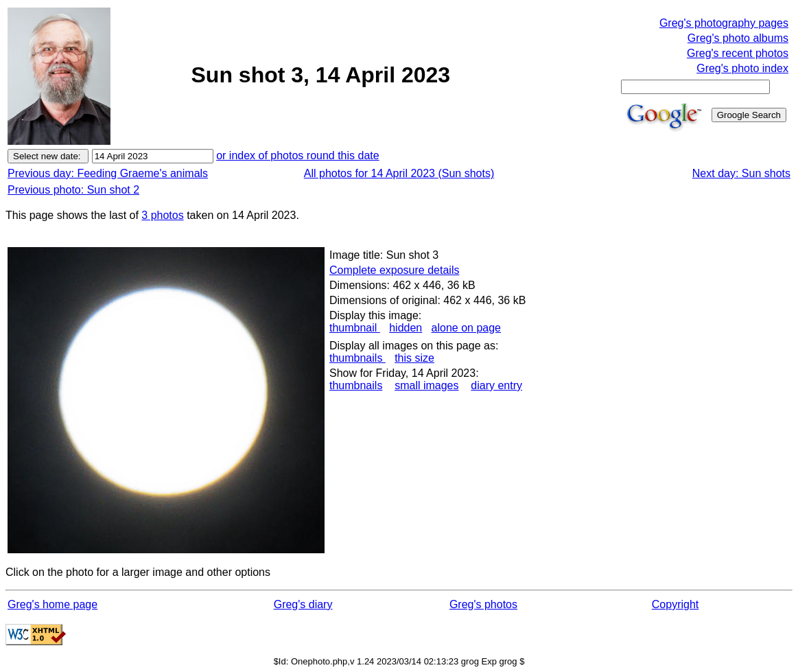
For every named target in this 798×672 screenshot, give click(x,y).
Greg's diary (303, 604)
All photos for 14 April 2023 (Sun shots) (399, 173)
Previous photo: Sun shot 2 (73, 190)
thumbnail (355, 328)
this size (414, 358)
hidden (406, 328)
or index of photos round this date (298, 155)
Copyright (675, 604)
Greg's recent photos (738, 53)
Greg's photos (483, 604)
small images (426, 385)
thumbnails (357, 358)
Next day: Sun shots (741, 173)
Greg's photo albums (738, 38)
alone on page (466, 328)
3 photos (162, 215)
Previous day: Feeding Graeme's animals (108, 173)
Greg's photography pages (724, 23)
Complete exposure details (394, 270)
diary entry (496, 385)
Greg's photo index (742, 68)
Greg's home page (52, 604)
